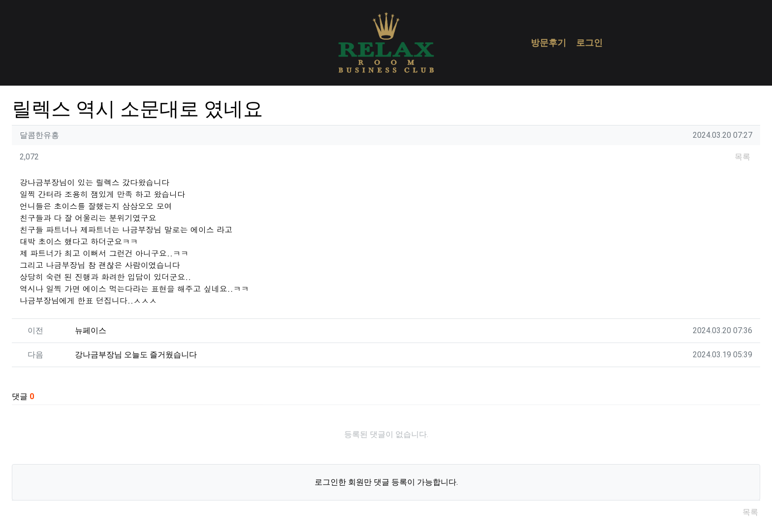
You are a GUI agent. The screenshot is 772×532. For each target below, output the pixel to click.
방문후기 (548, 43)
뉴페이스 (91, 330)
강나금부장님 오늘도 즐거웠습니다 (136, 355)
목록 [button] (742, 157)
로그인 (589, 43)
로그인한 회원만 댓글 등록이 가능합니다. (386, 482)
